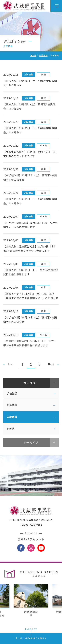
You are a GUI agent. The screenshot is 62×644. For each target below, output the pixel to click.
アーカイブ (31, 442)
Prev (11, 364)
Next (51, 364)
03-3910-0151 (34, 525)
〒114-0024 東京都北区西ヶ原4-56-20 (31, 520)
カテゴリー (31, 383)
